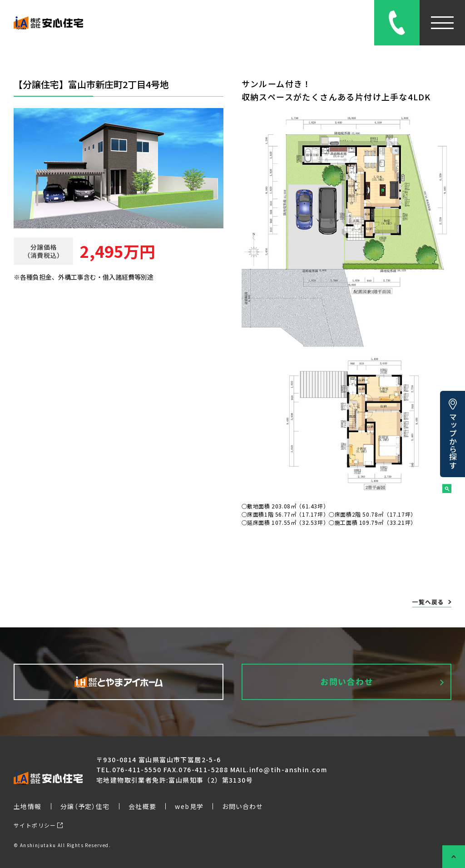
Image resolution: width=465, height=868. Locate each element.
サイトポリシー (38, 825)
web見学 (189, 806)
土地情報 (28, 806)
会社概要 (143, 806)
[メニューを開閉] (442, 23)
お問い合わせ (242, 806)
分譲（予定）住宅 (85, 806)
